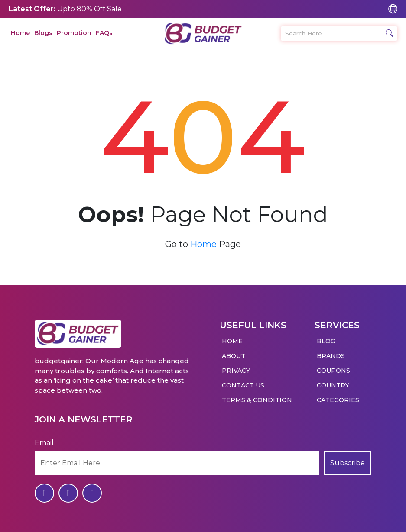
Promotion (74, 33)
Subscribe (348, 459)
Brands (331, 351)
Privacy (236, 366)
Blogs (43, 33)
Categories (338, 396)
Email (44, 438)
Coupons (333, 366)
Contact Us (243, 381)
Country (333, 381)
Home (20, 33)
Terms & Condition (257, 396)
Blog (326, 337)
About (234, 351)
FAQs (104, 33)
